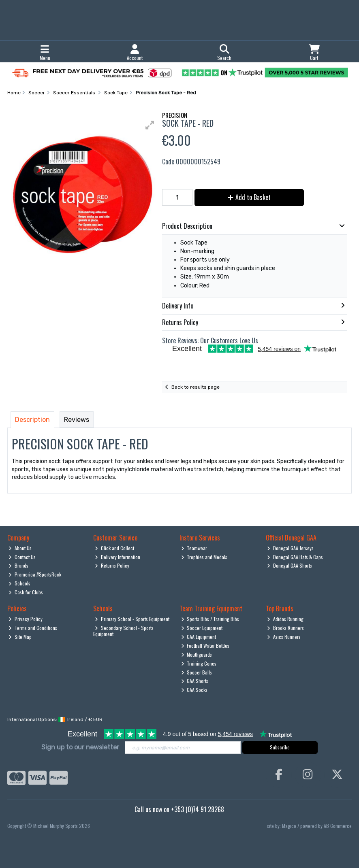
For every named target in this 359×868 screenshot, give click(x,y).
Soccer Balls (197, 672)
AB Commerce (338, 826)
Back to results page (196, 387)
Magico (289, 826)
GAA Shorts (195, 681)
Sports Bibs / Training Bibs (210, 619)
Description (32, 420)
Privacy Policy (26, 619)
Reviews (77, 420)
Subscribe (280, 747)
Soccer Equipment (202, 628)
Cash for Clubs (26, 592)
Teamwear (194, 548)
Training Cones (199, 663)
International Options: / (55, 719)
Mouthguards (197, 654)
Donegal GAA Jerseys (290, 548)
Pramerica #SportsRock (35, 574)
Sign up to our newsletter (80, 747)
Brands (18, 565)
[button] (150, 125)
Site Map (20, 637)
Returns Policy (112, 565)
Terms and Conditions (33, 628)
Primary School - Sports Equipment (132, 619)
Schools (19, 583)
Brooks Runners (285, 628)
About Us (20, 548)
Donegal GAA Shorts (290, 565)
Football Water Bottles (205, 646)
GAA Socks (194, 690)
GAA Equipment (199, 637)
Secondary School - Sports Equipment (123, 631)
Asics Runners (284, 637)
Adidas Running (285, 619)
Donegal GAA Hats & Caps (295, 557)
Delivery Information (118, 557)
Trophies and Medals (204, 557)
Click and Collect (114, 548)
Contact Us (22, 557)
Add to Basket (249, 197)
